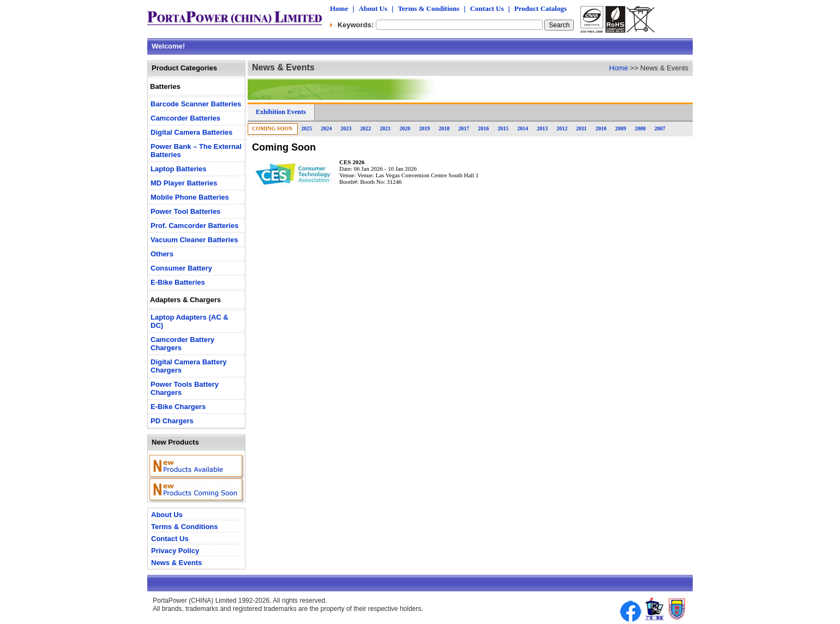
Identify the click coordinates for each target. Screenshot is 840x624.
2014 (523, 128)
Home (339, 8)
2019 (424, 128)
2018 (444, 128)
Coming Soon (272, 128)
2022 (365, 128)
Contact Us (487, 8)
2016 (483, 128)
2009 (621, 128)
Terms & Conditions (428, 8)
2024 (326, 128)
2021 (385, 128)
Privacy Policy (175, 551)
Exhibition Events (281, 112)
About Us (373, 8)
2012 (562, 128)
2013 (542, 128)
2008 (640, 128)
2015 (503, 128)
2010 (601, 128)
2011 (581, 128)
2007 (660, 128)
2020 (405, 128)
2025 (307, 128)
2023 (346, 128)
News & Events (176, 563)
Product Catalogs (541, 8)
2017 (464, 128)
